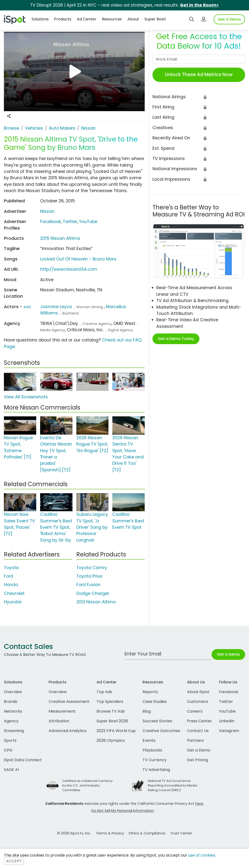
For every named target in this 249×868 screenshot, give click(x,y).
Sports (10, 740)
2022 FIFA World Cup (116, 731)
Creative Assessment (69, 702)
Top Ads (104, 692)
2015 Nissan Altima (60, 238)
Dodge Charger (93, 593)
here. (200, 804)
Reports (150, 692)
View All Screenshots (26, 397)
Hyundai (13, 602)
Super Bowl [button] (155, 19)
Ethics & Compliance (147, 833)
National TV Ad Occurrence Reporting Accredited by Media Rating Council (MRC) (173, 785)
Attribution (59, 721)
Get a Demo (199, 750)
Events (149, 740)
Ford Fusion (88, 585)
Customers (198, 702)
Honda (11, 585)
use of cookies (202, 855)
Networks (13, 711)
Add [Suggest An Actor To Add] (27, 307)
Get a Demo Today (176, 339)
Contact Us (198, 731)
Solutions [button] (40, 19)
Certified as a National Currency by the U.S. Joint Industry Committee (87, 785)
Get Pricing (198, 760)
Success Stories (157, 721)
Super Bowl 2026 (112, 721)
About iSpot (198, 692)
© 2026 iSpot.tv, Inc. (74, 833)
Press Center (200, 721)
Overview (13, 692)
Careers (195, 711)
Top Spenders (110, 702)
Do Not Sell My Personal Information (123, 811)
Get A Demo (229, 19)
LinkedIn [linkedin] (227, 721)
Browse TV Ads (111, 711)
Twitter (70, 222)
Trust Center (181, 833)
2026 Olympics (111, 740)
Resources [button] (112, 19)
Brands (11, 702)
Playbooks (152, 750)
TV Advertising (156, 770)
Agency (11, 721)
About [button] (133, 19)
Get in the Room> (199, 5)
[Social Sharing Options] (9, 116)
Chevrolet (14, 593)
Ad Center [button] (87, 19)
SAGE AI (11, 770)
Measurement (62, 711)
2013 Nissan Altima (96, 602)
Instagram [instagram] (229, 731)
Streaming (14, 731)
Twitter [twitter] (226, 702)
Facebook (50, 222)
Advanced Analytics (68, 731)
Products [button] (63, 19)
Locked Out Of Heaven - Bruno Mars (78, 259)
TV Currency (155, 760)
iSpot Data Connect (23, 760)
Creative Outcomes (161, 731)
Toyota (11, 568)
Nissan (47, 211)
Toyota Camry (92, 568)
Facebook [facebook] (229, 692)
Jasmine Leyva (56, 307)
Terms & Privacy (110, 833)
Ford (9, 576)
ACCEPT (14, 861)
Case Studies (155, 702)
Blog (147, 711)
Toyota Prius (89, 576)
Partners (195, 740)
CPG (8, 750)
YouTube (88, 222)
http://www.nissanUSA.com (69, 269)
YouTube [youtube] (227, 711)
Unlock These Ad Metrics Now (199, 75)
